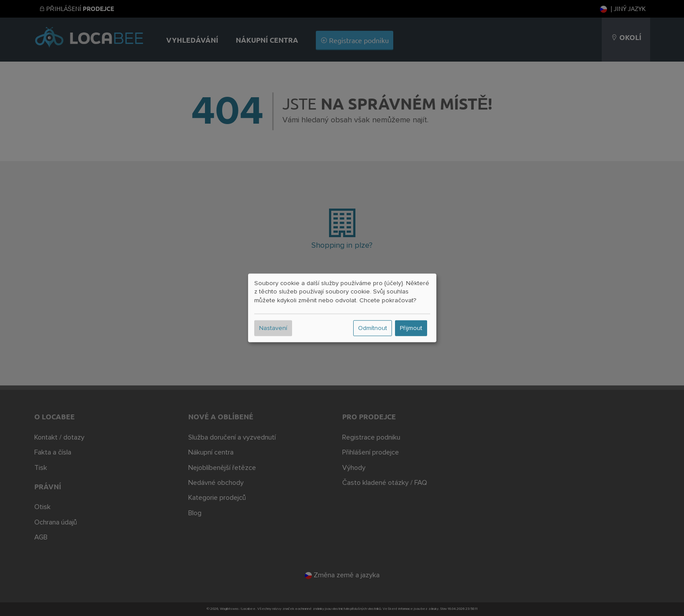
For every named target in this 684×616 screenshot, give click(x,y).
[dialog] (342, 308)
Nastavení (273, 328)
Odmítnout (373, 328)
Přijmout (411, 328)
